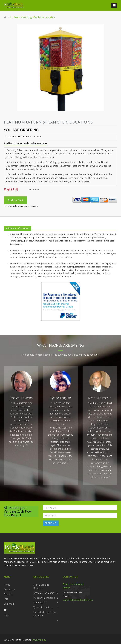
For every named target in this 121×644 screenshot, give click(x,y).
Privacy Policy (39, 640)
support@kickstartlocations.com (78, 600)
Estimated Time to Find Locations (45, 614)
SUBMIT (51, 523)
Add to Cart (16, 200)
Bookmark (9, 604)
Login (6, 615)
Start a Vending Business (41, 586)
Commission (40, 602)
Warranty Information (44, 598)
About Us (9, 594)
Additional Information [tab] (18, 228)
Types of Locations (43, 607)
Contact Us (9, 589)
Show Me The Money (44, 593)
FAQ (6, 599)
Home (7, 585)
